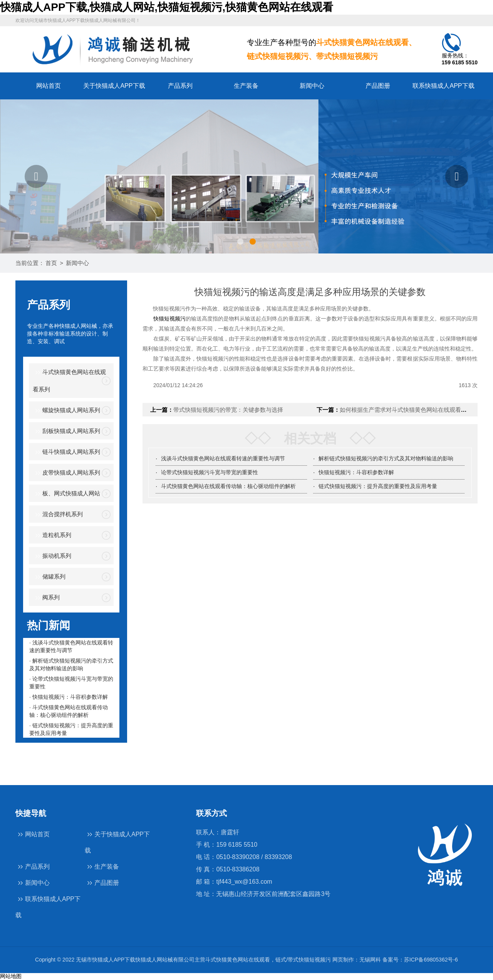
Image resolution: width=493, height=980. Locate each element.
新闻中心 (312, 86)
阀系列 (46, 598)
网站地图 (11, 976)
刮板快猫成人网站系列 (66, 432)
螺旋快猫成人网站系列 (66, 411)
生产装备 (246, 86)
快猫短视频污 (169, 319)
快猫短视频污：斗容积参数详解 (356, 472)
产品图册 (378, 86)
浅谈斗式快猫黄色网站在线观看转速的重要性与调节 (223, 458)
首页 (51, 263)
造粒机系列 (52, 536)
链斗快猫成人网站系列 (66, 452)
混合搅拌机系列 (58, 515)
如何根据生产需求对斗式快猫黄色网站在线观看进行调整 (412, 410)
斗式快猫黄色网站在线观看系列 (69, 380)
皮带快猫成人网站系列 (66, 473)
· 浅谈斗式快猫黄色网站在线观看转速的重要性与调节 (71, 646)
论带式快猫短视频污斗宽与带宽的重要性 (210, 472)
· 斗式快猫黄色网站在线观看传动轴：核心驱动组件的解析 (69, 711)
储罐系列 (49, 577)
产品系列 (180, 86)
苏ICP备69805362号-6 (431, 960)
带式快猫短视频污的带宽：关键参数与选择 (228, 410)
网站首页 (49, 86)
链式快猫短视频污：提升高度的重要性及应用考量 (378, 486)
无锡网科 (370, 960)
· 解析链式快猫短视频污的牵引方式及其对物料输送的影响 (71, 665)
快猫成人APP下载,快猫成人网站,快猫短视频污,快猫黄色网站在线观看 (167, 7)
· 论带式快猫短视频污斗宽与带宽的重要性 (71, 683)
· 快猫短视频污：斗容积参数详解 (69, 697)
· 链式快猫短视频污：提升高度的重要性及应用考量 (71, 729)
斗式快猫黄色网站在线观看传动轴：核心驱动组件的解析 (228, 486)
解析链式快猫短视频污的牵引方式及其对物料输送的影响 (386, 458)
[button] (36, 176)
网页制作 (343, 960)
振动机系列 (52, 556)
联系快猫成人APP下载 (443, 86)
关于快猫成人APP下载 (114, 86)
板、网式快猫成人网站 (66, 494)
